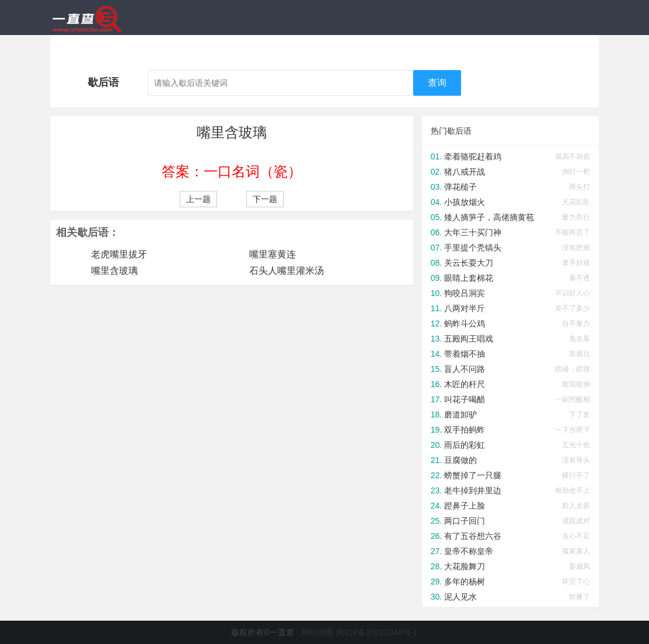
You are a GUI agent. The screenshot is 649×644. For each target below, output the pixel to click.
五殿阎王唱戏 (469, 339)
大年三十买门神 (473, 232)
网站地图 (317, 632)
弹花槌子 (460, 187)
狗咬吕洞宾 (465, 293)
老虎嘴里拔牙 (119, 254)
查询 (437, 83)
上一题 (198, 199)
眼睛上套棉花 (469, 278)
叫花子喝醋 (465, 399)
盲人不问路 (465, 369)
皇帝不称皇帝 (469, 551)
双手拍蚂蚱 (465, 430)
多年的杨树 (465, 582)
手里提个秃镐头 (473, 248)
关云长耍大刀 (469, 263)
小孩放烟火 (465, 202)
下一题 (265, 199)
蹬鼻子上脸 (465, 506)
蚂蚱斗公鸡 (465, 323)
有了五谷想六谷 (473, 536)
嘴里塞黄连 (273, 254)
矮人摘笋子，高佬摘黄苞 (489, 217)
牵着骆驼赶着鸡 (473, 156)
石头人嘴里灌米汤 (287, 271)
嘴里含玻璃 (114, 271)
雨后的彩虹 (465, 445)
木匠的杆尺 (465, 384)
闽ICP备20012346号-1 (377, 632)
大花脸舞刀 (465, 566)
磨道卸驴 (460, 415)
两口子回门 (465, 521)
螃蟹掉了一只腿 (473, 475)
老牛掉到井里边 (473, 490)
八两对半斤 (465, 308)
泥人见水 (460, 597)
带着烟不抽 (465, 354)
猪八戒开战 (465, 172)
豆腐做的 (460, 460)
